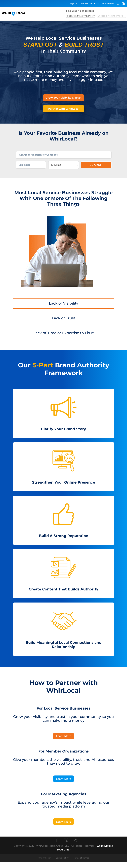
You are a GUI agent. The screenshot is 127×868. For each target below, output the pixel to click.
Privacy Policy (44, 864)
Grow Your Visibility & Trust (63, 98)
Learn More (64, 741)
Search (96, 169)
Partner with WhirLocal (63, 109)
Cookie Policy (62, 864)
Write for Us (108, 4)
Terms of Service (81, 864)
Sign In (73, 4)
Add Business (90, 4)
